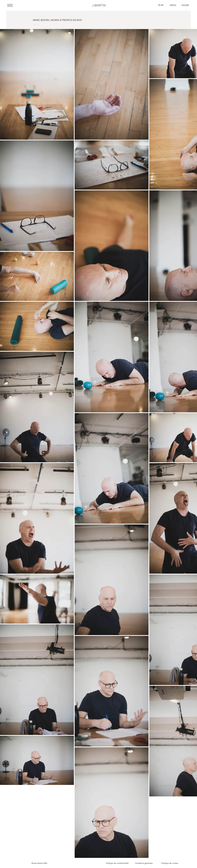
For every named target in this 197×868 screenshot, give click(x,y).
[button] (10, 5)
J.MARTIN (99, 5)
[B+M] (161, 5)
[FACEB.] (185, 5)
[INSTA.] (173, 5)
